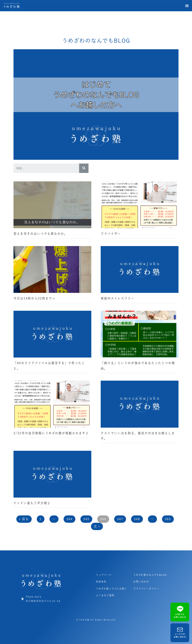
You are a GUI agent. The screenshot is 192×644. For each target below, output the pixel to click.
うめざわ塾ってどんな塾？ (112, 589)
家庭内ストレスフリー (118, 298)
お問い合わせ (141, 582)
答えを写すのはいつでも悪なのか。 (40, 234)
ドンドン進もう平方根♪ (32, 503)
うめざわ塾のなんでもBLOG (150, 575)
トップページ (104, 575)
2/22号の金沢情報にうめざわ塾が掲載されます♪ (51, 433)
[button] (187, 6)
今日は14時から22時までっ (34, 298)
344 (69, 519)
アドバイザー (111, 234)
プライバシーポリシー (146, 589)
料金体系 (101, 582)
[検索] (84, 168)
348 (137, 519)
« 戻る (24, 519)
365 (168, 519)
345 (86, 519)
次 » (97, 526)
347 (120, 519)
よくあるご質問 (105, 595)
